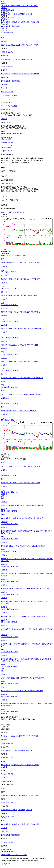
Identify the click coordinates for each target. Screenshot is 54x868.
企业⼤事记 (18, 6)
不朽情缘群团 (15, 26)
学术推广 (11, 18)
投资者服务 (21, 14)
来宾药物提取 (25, 22)
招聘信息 (11, 32)
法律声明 (4, 855)
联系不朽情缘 (34, 6)
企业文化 (11, 6)
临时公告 (14, 14)
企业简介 (4, 6)
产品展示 (4, 18)
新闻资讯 (4, 8)
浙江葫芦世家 (35, 22)
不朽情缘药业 (5, 22)
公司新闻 (4, 10)
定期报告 (7, 14)
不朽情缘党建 (5, 26)
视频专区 (25, 6)
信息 (2, 14)
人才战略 (4, 32)
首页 (2, 2)
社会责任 (4, 28)
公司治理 (29, 14)
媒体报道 (11, 10)
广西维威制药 (15, 22)
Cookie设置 (23, 855)
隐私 (9, 855)
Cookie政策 (15, 855)
